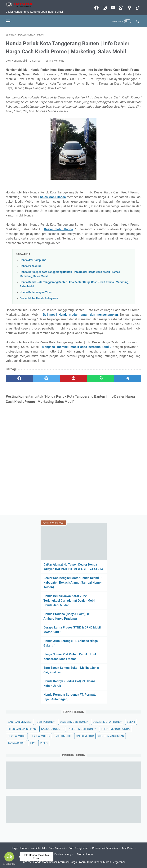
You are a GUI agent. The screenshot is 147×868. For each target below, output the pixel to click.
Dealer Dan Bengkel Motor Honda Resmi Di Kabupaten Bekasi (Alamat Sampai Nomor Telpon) (73, 583)
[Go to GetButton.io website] (9, 864)
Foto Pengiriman (79, 848)
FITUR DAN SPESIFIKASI (22, 729)
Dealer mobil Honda (58, 229)
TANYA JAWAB (16, 743)
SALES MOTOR (85, 736)
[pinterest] (73, 378)
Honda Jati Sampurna (33, 260)
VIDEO (44, 743)
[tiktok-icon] (137, 8)
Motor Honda (85, 854)
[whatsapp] (101, 378)
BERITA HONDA (46, 722)
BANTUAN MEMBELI (20, 722)
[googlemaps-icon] (129, 8)
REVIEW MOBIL (17, 736)
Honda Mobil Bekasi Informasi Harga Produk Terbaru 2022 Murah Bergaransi (79, 862)
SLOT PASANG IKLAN (111, 736)
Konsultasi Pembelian (105, 848)
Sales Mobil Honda (53, 197)
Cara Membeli (57, 848)
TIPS (33, 743)
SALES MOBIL (63, 736)
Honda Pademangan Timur (36, 292)
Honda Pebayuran (31, 266)
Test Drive (127, 848)
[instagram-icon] (104, 8)
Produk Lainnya (64, 854)
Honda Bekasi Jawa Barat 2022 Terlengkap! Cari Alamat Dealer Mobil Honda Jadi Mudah (69, 601)
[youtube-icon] (112, 8)
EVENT (131, 722)
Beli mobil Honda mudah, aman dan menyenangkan (80, 315)
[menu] (10, 21)
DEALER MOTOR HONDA (108, 722)
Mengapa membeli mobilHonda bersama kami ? (77, 347)
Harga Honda (19, 848)
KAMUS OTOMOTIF (53, 729)
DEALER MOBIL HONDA (74, 722)
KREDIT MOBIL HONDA (82, 729)
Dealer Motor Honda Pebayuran (39, 298)
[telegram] (128, 378)
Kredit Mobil (38, 848)
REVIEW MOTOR (40, 736)
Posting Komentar (55, 61)
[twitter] (47, 378)
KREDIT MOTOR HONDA (115, 729)
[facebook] (19, 378)
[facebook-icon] (96, 8)
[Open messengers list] (9, 857)
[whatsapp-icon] (121, 8)
